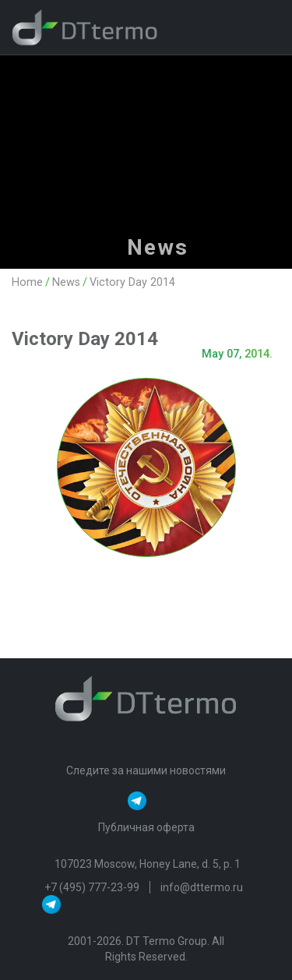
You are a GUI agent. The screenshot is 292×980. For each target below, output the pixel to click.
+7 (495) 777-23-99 (93, 887)
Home (27, 283)
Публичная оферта (146, 827)
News (66, 283)
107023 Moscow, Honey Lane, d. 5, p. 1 (148, 864)
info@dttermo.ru (202, 887)
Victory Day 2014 (132, 283)
